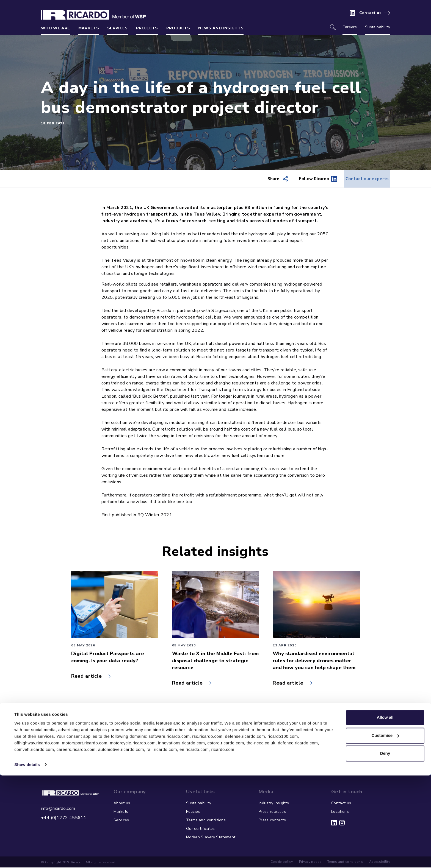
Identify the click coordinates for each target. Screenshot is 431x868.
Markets (89, 28)
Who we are (56, 28)
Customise (385, 828)
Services (118, 28)
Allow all (385, 810)
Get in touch (211, 758)
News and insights (221, 28)
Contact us (370, 13)
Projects (147, 28)
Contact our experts (362, 179)
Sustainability (378, 27)
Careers (350, 27)
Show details (27, 857)
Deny (385, 846)
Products (178, 28)
